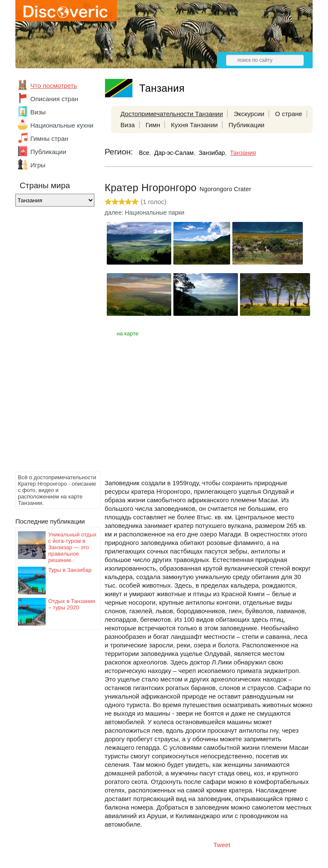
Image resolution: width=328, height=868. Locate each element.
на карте (127, 334)
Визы (38, 112)
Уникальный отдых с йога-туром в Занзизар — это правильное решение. (72, 547)
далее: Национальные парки (145, 213)
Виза (128, 125)
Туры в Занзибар (70, 570)
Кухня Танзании (194, 125)
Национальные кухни (62, 125)
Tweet (222, 845)
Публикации (48, 152)
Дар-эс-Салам (174, 153)
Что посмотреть (54, 86)
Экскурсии (249, 114)
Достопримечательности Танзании (172, 114)
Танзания (243, 153)
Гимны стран (49, 138)
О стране (289, 114)
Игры (38, 165)
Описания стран (54, 99)
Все (144, 153)
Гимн (153, 125)
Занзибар (212, 153)
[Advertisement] (50, 341)
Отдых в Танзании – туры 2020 (72, 604)
